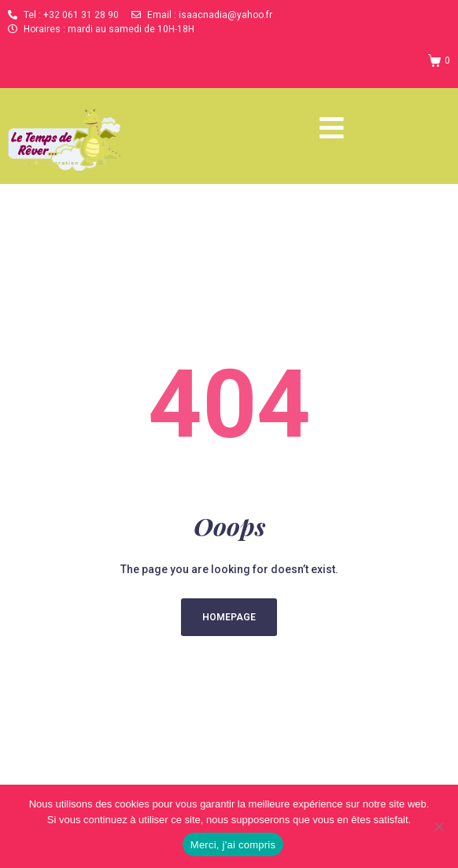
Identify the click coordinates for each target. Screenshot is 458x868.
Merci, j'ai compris (233, 845)
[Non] (438, 826)
